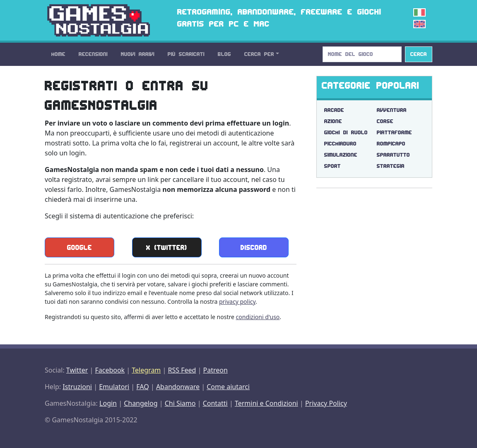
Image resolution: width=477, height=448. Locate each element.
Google (79, 247)
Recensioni (93, 54)
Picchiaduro (340, 144)
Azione (333, 121)
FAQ (142, 387)
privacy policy (237, 301)
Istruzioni (77, 387)
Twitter (77, 370)
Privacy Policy (326, 403)
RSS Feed (182, 370)
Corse (385, 121)
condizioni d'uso (258, 317)
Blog (224, 54)
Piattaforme (394, 132)
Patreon (216, 370)
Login (108, 403)
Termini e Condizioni (266, 403)
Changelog (141, 403)
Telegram (146, 370)
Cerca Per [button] (259, 54)
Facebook (110, 370)
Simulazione (341, 155)
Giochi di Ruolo (346, 132)
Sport (332, 166)
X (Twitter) (167, 247)
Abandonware (178, 387)
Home (58, 54)
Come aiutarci (228, 387)
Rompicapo (391, 144)
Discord (254, 247)
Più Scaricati (186, 54)
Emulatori (114, 387)
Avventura (392, 110)
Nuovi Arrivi (138, 54)
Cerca (419, 54)
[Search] (362, 54)
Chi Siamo (180, 403)
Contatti (215, 403)
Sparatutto (393, 155)
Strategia (391, 166)
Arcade (334, 110)
